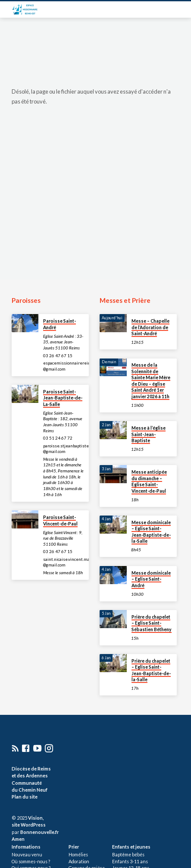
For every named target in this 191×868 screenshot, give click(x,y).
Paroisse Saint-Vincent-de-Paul (60, 520)
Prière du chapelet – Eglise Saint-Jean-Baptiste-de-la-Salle (151, 670)
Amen (18, 839)
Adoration (79, 862)
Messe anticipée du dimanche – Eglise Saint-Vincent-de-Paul (149, 481)
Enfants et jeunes (131, 847)
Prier (74, 847)
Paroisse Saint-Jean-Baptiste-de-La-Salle (63, 398)
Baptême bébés (128, 855)
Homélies (78, 855)
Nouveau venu (27, 855)
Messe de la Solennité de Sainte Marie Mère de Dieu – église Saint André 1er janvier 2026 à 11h (151, 381)
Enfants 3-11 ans (130, 862)
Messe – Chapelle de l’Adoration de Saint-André (150, 327)
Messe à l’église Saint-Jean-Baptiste (149, 434)
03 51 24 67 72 (58, 438)
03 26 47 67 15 (58, 355)
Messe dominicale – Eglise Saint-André (151, 579)
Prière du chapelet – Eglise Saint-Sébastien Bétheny (152, 623)
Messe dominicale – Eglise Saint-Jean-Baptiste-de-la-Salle (151, 532)
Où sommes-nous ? (31, 862)
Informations (26, 847)
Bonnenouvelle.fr (39, 832)
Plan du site (25, 797)
